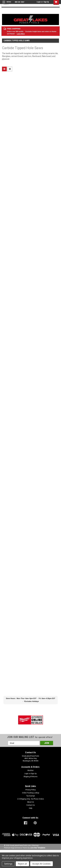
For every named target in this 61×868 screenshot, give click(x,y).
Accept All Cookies (41, 864)
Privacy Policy (31, 790)
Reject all (22, 864)
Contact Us (31, 805)
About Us (31, 802)
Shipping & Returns (30, 777)
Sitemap (35, 846)
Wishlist (30, 770)
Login (39, 2)
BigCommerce (17, 848)
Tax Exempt (30, 796)
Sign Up (46, 2)
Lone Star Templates (38, 848)
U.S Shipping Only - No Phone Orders (31, 799)
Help (31, 808)
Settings (8, 864)
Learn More (21, 34)
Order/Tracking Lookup (31, 793)
